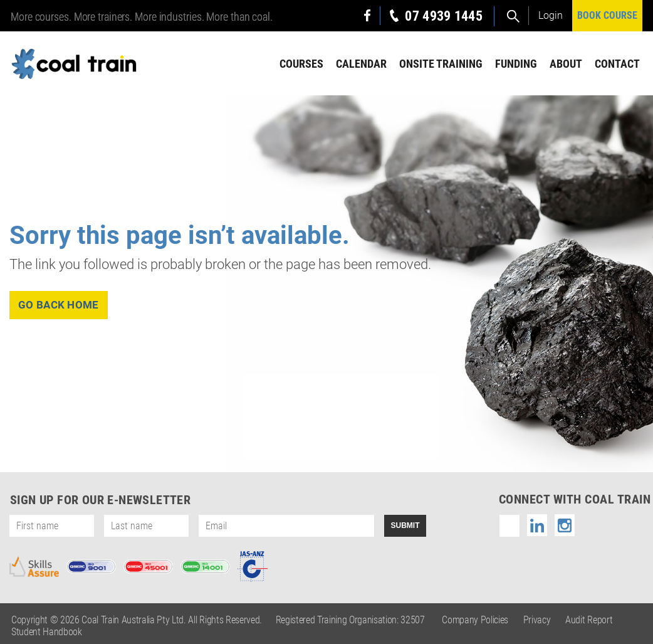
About (566, 64)
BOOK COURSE (607, 15)
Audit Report (589, 620)
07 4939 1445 (444, 16)
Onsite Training (441, 64)
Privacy (537, 620)
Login (551, 15)
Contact (617, 64)
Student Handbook (47, 632)
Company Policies (475, 620)
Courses (301, 64)
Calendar (361, 64)
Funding (516, 64)
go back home (59, 305)
